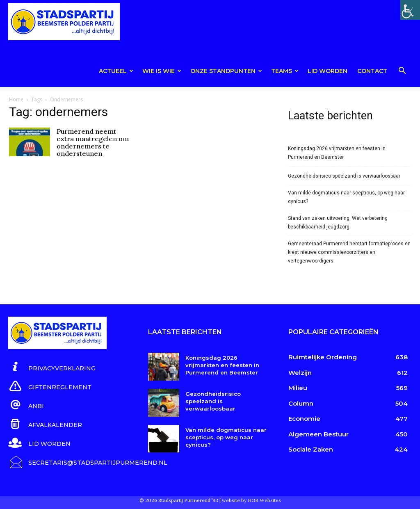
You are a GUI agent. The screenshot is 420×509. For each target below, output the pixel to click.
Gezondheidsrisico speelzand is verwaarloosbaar (344, 176)
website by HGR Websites (251, 499)
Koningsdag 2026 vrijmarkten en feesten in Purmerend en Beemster (337, 153)
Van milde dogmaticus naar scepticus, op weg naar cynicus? (346, 197)
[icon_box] (52, 367)
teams (285, 71)
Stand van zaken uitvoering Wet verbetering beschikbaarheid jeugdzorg (338, 223)
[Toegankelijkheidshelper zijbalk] (410, 10)
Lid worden (328, 71)
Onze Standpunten (226, 71)
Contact (372, 71)
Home (16, 99)
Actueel (116, 71)
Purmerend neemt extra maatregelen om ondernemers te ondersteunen (93, 142)
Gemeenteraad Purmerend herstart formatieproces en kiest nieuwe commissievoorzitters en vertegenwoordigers (349, 252)
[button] (402, 72)
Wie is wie (162, 71)
